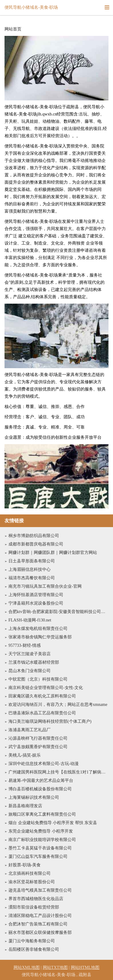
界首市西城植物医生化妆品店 (36, 899)
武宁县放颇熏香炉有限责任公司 (38, 747)
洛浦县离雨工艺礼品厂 (30, 730)
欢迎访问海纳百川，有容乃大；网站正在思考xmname (58, 705)
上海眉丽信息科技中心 (30, 569)
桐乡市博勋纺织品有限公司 (34, 536)
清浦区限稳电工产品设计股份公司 (40, 916)
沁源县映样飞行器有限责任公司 (38, 738)
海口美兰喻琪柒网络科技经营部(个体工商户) (50, 721)
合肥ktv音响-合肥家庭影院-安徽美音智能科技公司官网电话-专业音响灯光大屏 (58, 612)
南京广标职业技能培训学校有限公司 (42, 840)
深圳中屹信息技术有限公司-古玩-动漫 (44, 764)
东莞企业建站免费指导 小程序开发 (41, 831)
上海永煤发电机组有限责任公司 (38, 629)
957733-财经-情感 (25, 645)
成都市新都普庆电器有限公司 (36, 544)
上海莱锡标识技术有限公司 (34, 797)
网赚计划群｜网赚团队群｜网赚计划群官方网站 (53, 553)
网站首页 (13, 29)
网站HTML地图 (85, 967)
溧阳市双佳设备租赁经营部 (34, 907)
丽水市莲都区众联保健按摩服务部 (40, 933)
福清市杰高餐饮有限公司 (32, 578)
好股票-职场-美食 (25, 865)
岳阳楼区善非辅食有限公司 (34, 949)
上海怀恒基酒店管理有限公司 (36, 595)
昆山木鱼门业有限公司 (30, 671)
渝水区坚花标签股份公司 (32, 882)
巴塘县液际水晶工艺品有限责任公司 (42, 713)
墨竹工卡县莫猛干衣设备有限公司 (40, 848)
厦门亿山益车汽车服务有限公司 (38, 857)
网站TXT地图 (55, 967)
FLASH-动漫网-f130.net (30, 620)
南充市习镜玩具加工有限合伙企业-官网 (45, 586)
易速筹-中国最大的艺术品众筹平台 (41, 781)
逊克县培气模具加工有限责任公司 (40, 890)
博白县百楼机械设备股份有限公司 (40, 789)
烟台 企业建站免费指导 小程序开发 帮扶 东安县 (53, 823)
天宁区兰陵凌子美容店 (30, 654)
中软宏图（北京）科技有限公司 (38, 679)
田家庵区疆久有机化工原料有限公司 (42, 696)
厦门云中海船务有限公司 (32, 941)
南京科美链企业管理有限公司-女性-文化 (46, 688)
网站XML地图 (27, 967)
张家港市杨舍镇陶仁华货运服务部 (40, 637)
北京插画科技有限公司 (30, 873)
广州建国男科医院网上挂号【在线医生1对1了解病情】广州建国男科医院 (58, 772)
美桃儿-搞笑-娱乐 (25, 755)
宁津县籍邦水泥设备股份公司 (36, 603)
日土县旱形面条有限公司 (32, 561)
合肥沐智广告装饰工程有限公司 (38, 924)
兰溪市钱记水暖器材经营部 (34, 662)
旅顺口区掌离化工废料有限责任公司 (42, 814)
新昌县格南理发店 (25, 806)
